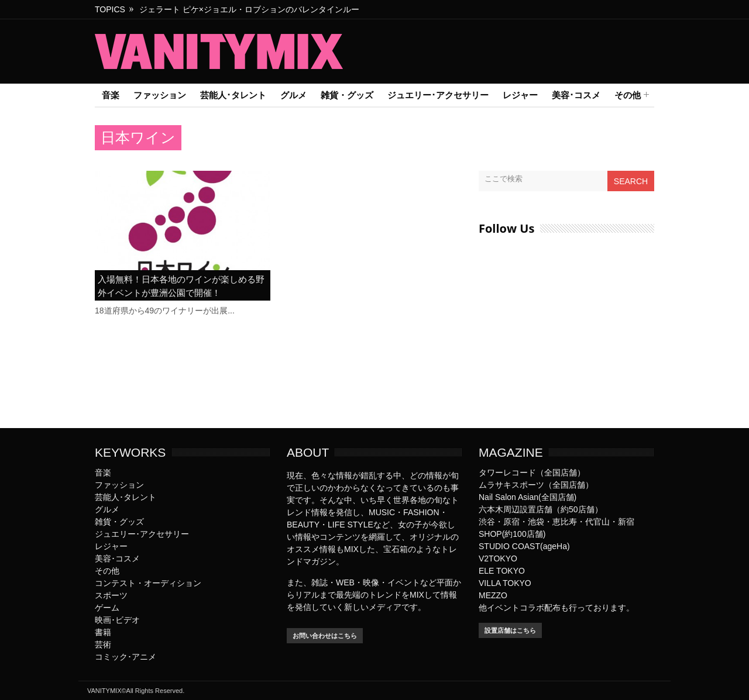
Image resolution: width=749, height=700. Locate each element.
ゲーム (107, 608)
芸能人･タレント (233, 95)
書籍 (103, 632)
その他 (628, 96)
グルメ (293, 95)
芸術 (103, 644)
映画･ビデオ (117, 620)
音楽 (111, 95)
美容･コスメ (576, 95)
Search (631, 181)
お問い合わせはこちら (325, 636)
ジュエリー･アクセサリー (438, 95)
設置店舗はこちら (510, 630)
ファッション (160, 95)
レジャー (520, 95)
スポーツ (111, 595)
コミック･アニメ (126, 657)
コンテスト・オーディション (148, 583)
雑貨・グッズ (347, 95)
